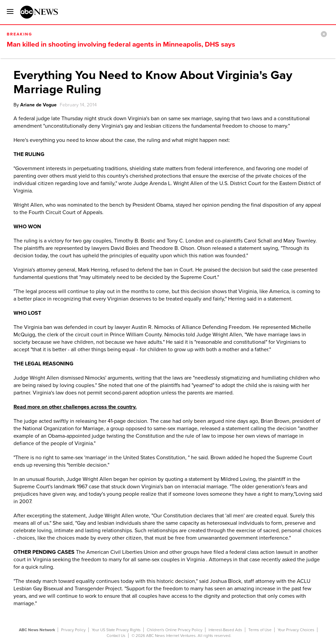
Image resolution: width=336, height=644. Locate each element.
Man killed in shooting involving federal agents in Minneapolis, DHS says (121, 44)
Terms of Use (260, 630)
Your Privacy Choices (296, 630)
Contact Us (116, 636)
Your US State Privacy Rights (116, 630)
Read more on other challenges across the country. (75, 407)
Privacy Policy (73, 630)
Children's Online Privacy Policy (175, 630)
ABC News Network (37, 630)
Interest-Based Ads (225, 630)
